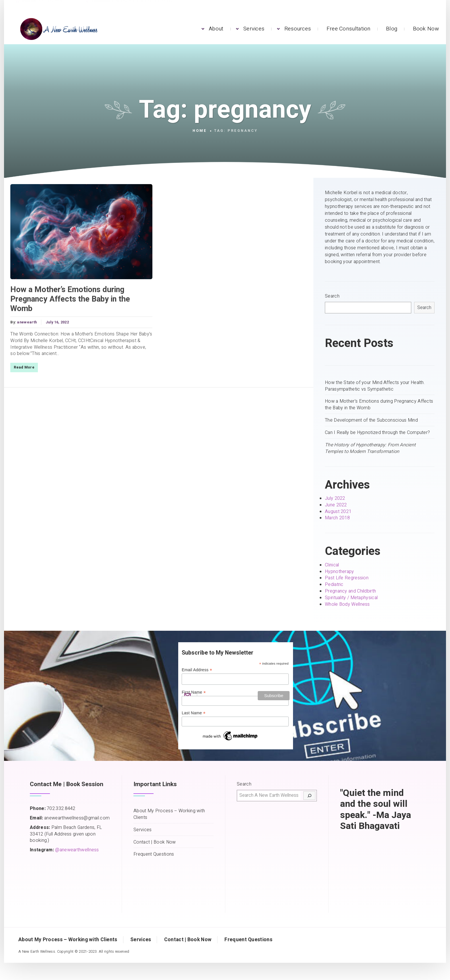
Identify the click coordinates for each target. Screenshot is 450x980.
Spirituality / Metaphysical (351, 598)
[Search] (309, 796)
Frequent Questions (154, 854)
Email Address (197, 670)
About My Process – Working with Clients (169, 814)
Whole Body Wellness (347, 604)
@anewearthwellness (77, 850)
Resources (298, 29)
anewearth (26, 322)
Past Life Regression (347, 578)
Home (200, 131)
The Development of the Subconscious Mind (371, 420)
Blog (392, 29)
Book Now (426, 29)
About (216, 29)
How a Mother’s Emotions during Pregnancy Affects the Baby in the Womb (70, 299)
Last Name (194, 713)
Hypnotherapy (340, 572)
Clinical (332, 565)
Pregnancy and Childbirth (350, 591)
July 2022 (335, 498)
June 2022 (336, 505)
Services (254, 29)
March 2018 (337, 518)
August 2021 (338, 512)
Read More (24, 368)
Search (332, 296)
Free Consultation (349, 29)
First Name (194, 692)
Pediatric (334, 584)
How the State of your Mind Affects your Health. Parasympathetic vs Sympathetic (375, 386)
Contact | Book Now (155, 842)
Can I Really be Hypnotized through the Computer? (377, 433)
